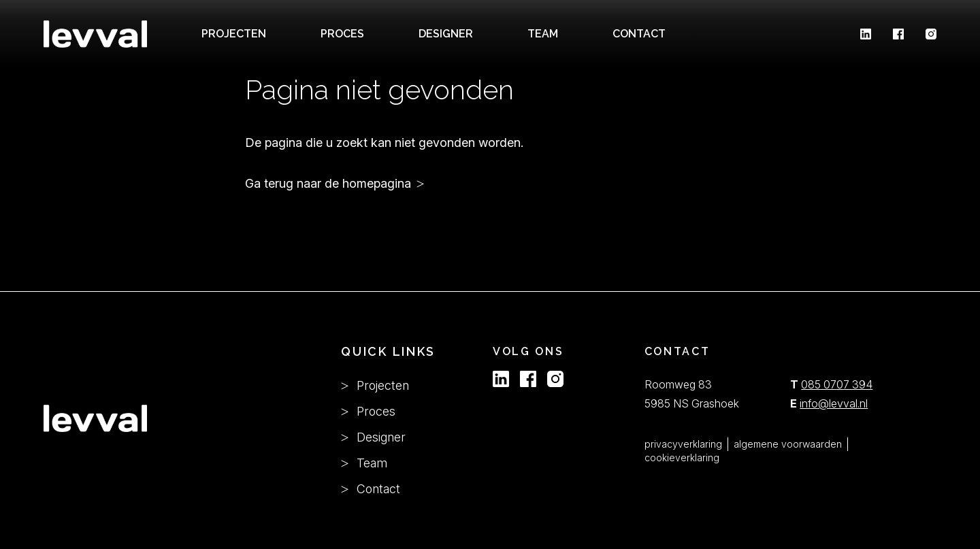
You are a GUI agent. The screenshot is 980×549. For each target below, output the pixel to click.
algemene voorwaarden (788, 444)
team (543, 34)
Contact (639, 34)
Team (364, 463)
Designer (446, 34)
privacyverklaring (683, 444)
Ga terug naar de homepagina (328, 183)
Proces (342, 34)
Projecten (234, 34)
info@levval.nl (834, 403)
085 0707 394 (837, 384)
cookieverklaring (682, 457)
